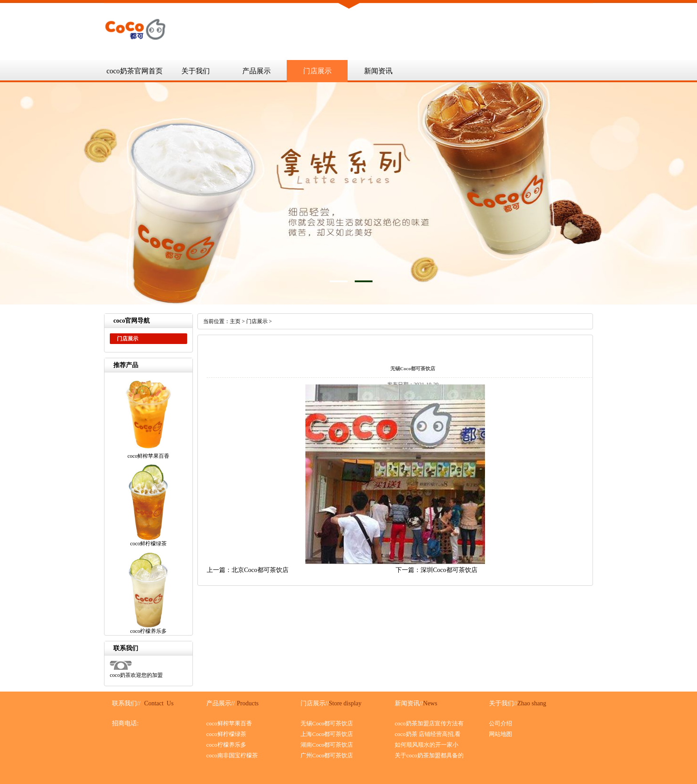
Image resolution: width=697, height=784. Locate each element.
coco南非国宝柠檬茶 (232, 755)
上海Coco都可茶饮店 (327, 734)
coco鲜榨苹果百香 (229, 723)
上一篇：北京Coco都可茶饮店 (248, 570)
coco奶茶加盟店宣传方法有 (429, 723)
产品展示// (220, 703)
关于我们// (503, 703)
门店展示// (315, 703)
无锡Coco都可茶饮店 (327, 723)
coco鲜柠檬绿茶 (226, 734)
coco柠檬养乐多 (226, 745)
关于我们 (196, 71)
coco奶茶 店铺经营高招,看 (428, 734)
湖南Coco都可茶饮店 (327, 745)
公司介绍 (501, 723)
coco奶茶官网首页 (134, 71)
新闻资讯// (409, 703)
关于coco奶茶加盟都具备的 (429, 755)
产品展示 (256, 71)
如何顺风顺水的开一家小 (427, 745)
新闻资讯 (378, 71)
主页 (235, 321)
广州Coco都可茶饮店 (327, 755)
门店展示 (317, 71)
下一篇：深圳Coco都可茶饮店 (437, 570)
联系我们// (126, 703)
